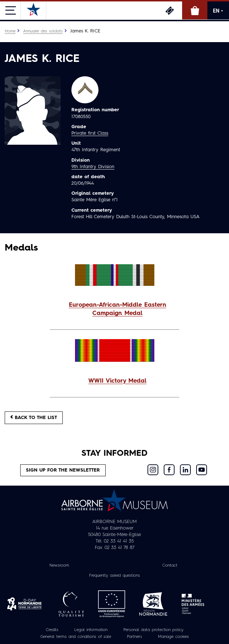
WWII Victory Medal (117, 381)
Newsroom (59, 566)
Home (10, 31)
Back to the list (34, 417)
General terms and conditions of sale (76, 637)
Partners (135, 637)
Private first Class (90, 133)
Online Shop (195, 10)
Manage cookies (173, 637)
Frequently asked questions (114, 576)
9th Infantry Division (93, 167)
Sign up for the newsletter (63, 470)
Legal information (91, 630)
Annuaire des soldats (43, 31)
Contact (170, 566)
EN (218, 11)
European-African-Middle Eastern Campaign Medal (118, 309)
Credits (52, 630)
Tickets (169, 10)
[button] (114, 310)
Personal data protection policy (153, 630)
